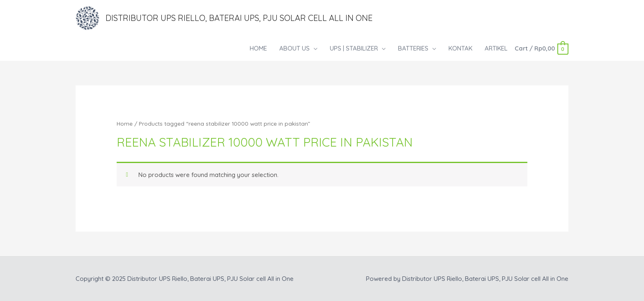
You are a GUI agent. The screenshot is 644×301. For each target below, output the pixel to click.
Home (125, 123)
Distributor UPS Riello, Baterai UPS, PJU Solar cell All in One (239, 18)
